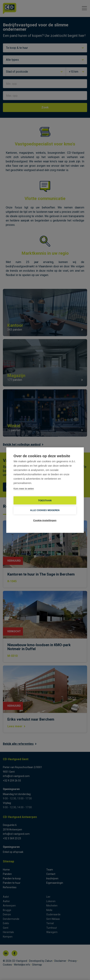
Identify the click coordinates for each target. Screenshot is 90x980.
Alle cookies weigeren (45, 510)
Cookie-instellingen (45, 520)
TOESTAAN (45, 500)
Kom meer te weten (24, 488)
